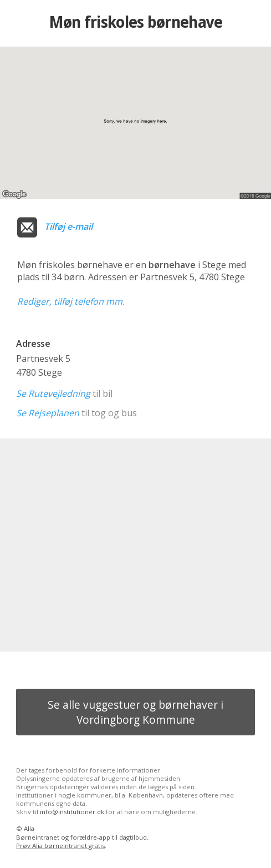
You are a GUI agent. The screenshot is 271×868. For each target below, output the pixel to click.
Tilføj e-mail (68, 226)
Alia (29, 828)
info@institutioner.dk (72, 812)
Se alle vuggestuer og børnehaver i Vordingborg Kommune (135, 712)
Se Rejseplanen (48, 413)
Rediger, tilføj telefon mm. (71, 301)
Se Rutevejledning (53, 393)
